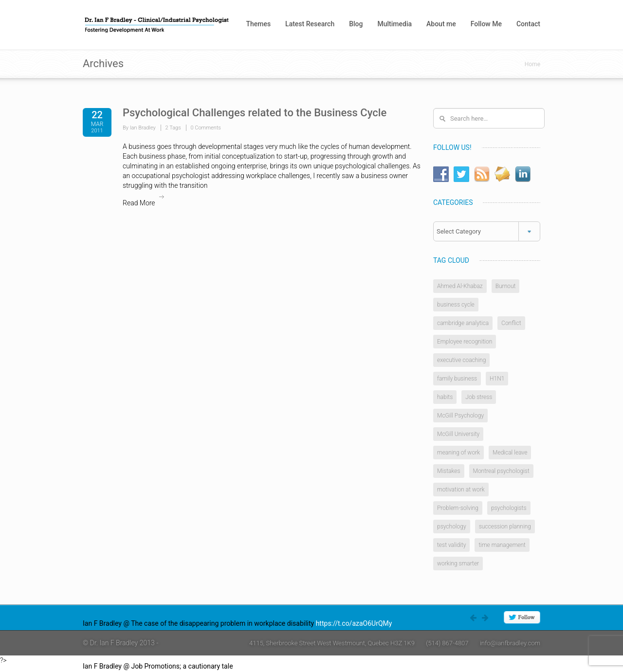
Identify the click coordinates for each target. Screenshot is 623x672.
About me (441, 24)
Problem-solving (458, 508)
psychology (452, 527)
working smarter (458, 563)
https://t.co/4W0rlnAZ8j (271, 666)
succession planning (505, 527)
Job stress (479, 397)
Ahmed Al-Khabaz (460, 286)
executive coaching (461, 360)
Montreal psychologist (501, 471)
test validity (451, 545)
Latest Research (310, 24)
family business (457, 379)
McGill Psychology (460, 416)
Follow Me (486, 24)
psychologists (509, 508)
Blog (356, 24)
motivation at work (461, 490)
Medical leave (510, 453)
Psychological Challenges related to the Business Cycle (255, 113)
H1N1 (497, 379)
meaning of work (458, 453)
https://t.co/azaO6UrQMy (354, 623)
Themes (258, 24)
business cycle (456, 305)
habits (445, 397)
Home (532, 64)
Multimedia (394, 24)
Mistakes (449, 471)
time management (502, 545)
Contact (528, 24)
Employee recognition (465, 342)
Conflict (511, 323)
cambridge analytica (463, 323)
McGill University (458, 434)
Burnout (506, 286)
